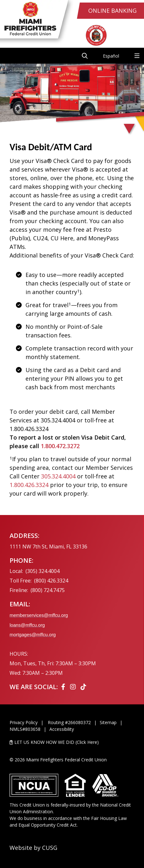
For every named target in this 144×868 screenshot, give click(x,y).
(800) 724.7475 (48, 590)
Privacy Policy (24, 722)
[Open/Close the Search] (85, 56)
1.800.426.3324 (29, 485)
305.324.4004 (58, 476)
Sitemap (108, 722)
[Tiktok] (83, 687)
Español (111, 56)
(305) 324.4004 (43, 571)
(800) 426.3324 (51, 581)
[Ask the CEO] (124, 519)
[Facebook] (64, 687)
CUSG (50, 848)
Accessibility (62, 729)
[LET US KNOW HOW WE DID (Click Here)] (72, 742)
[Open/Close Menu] (137, 56)
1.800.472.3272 (60, 446)
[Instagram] (74, 687)
